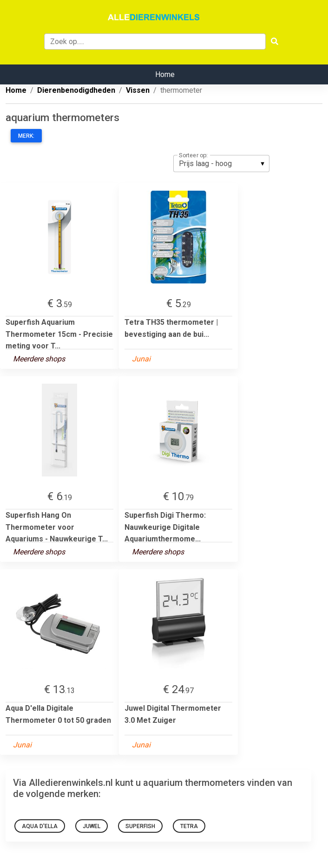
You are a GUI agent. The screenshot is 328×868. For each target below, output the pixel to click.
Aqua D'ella (40, 826)
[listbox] (221, 163)
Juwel (92, 826)
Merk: (26, 136)
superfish (140, 826)
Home (165, 74)
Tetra (189, 826)
